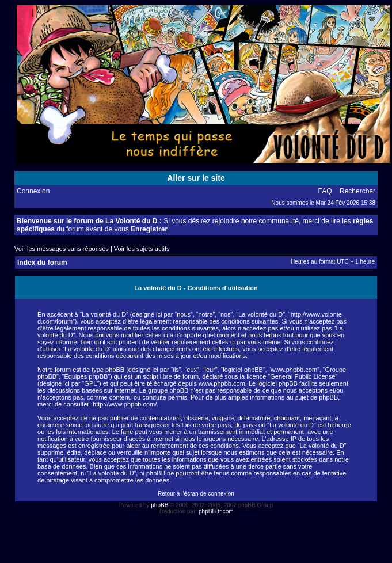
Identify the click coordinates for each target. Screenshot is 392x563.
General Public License (302, 376)
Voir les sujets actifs (142, 249)
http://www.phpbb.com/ (125, 404)
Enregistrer (149, 229)
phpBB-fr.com (216, 511)
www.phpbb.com (222, 383)
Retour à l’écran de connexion (196, 494)
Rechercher (357, 191)
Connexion (33, 191)
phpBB (159, 505)
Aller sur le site (196, 178)
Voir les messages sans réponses (62, 249)
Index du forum (42, 263)
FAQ (325, 191)
